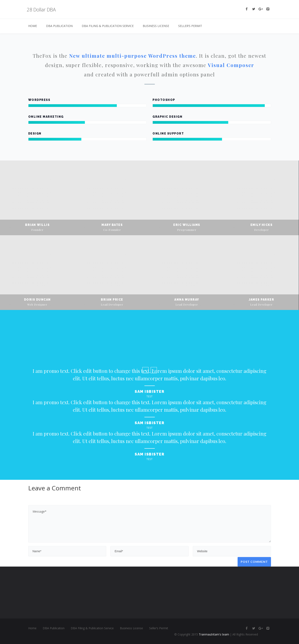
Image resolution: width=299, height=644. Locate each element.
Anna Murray (187, 300)
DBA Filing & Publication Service (108, 26)
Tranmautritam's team (214, 634)
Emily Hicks (262, 225)
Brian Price (112, 300)
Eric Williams (187, 225)
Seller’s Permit (190, 26)
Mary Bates (112, 225)
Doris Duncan (37, 300)
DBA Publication (59, 26)
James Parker (261, 300)
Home (33, 26)
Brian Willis (37, 225)
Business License (156, 26)
